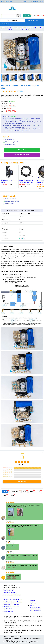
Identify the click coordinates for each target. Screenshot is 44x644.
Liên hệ (41, 2)
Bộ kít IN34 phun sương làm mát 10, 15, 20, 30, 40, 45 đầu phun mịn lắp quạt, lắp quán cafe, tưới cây (27, 181)
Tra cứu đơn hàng (33, 2)
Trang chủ (4, 29)
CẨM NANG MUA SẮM (32, 21)
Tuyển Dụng (33, 603)
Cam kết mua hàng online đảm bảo (13, 602)
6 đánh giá (13, 91)
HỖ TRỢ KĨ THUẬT (7, 24)
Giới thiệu (32, 601)
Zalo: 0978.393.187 (9, 590)
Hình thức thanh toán (35, 610)
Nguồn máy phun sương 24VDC (8, 181)
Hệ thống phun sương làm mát (13, 29)
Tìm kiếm (18, 15)
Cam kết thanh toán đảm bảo (11, 604)
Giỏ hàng (27, 16)
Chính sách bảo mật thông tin (11, 607)
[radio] (16, 462)
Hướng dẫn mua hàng (35, 608)
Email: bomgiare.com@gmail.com (12, 595)
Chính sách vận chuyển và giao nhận (13, 599)
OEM (10, 104)
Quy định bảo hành (8, 611)
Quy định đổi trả (8, 609)
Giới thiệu (25, 2)
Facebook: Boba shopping (10, 592)
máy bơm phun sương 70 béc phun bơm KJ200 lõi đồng (32, 29)
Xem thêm (22, 238)
